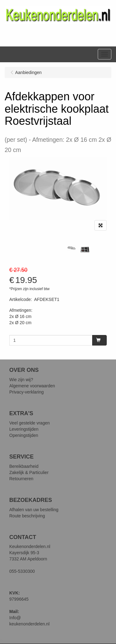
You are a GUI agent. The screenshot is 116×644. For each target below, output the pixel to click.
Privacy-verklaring (26, 392)
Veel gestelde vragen (30, 423)
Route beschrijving (27, 516)
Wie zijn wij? (21, 380)
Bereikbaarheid (24, 466)
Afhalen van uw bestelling (34, 510)
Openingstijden (24, 435)
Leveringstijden (24, 429)
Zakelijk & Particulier (29, 472)
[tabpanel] (72, 248)
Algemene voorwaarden (32, 386)
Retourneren (21, 479)
